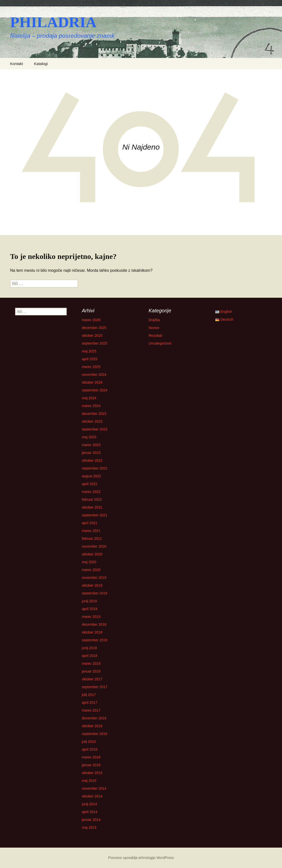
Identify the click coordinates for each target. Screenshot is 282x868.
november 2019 (94, 578)
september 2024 (95, 390)
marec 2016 (91, 757)
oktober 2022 (92, 460)
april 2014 (90, 812)
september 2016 (95, 734)
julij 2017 (89, 695)
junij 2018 (89, 648)
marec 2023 (91, 445)
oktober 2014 (92, 796)
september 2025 (95, 343)
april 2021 (90, 523)
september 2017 (95, 687)
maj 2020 (89, 562)
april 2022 (90, 484)
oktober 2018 (92, 632)
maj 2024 (89, 398)
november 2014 (94, 788)
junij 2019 (89, 601)
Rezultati (155, 336)
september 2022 (95, 468)
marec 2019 (91, 617)
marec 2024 (91, 406)
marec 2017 (91, 710)
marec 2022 (91, 492)
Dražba (154, 320)
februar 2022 (92, 499)
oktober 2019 (92, 585)
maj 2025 (89, 351)
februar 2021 (92, 539)
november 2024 (94, 375)
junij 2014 (89, 804)
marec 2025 (91, 367)
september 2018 (95, 640)
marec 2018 (91, 663)
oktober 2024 (92, 382)
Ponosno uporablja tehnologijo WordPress (141, 858)
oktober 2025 (92, 336)
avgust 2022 (91, 476)
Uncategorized (160, 343)
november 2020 (94, 546)
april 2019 (90, 609)
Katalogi (41, 64)
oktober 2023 (92, 421)
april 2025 (90, 359)
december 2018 (94, 624)
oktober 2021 (92, 507)
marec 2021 (91, 531)
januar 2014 (91, 820)
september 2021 (95, 515)
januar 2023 (91, 453)
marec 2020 (91, 570)
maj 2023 (89, 437)
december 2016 (94, 718)
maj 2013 (89, 827)
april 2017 (90, 703)
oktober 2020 (92, 554)
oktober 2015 (92, 773)
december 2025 (94, 328)
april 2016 (90, 749)
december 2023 (94, 414)
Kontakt (16, 64)
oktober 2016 (92, 726)
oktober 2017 (92, 679)
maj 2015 (89, 781)
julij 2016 (89, 742)
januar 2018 (91, 671)
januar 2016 (91, 765)
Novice (154, 328)
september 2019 (95, 593)
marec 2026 (91, 320)
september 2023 (95, 429)
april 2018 (90, 656)
